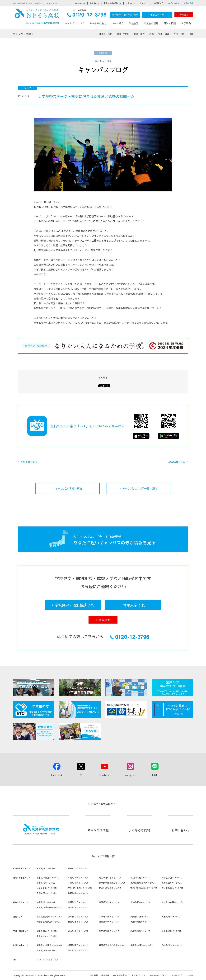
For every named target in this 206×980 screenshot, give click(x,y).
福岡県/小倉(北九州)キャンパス (50, 945)
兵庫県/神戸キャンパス (109, 922)
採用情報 (105, 975)
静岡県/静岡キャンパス (78, 902)
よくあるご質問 (139, 830)
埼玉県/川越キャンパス (140, 878)
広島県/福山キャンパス (109, 931)
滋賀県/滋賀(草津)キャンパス (49, 916)
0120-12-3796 (87, 16)
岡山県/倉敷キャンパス (78, 931)
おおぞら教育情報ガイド (104, 804)
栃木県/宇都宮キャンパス (48, 878)
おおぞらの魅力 (98, 23)
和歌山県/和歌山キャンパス (49, 922)
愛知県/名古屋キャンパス (173, 902)
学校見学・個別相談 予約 (125, 15)
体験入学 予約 (157, 15)
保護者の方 (159, 3)
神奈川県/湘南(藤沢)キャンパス (144, 888)
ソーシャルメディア (158, 975)
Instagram (130, 775)
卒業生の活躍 (151, 23)
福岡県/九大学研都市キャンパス (113, 945)
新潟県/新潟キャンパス (47, 893)
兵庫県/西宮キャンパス (78, 922)
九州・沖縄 (179, 34)
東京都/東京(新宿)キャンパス (143, 883)
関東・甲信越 (123, 34)
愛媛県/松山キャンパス (47, 936)
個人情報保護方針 (121, 975)
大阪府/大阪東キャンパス (141, 916)
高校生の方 (94, 3)
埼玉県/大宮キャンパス (172, 878)
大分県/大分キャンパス (47, 950)
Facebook (57, 775)
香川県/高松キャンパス (172, 931)
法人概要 (94, 975)
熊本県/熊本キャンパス (78, 950)
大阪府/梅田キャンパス (109, 916)
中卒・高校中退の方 (112, 3)
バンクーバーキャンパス (47, 959)
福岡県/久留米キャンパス (142, 945)
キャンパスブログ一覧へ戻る (140, 488)
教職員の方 (145, 3)
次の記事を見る (177, 462)
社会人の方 (130, 3)
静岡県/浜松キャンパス (109, 902)
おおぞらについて (75, 23)
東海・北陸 (139, 34)
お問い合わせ (181, 830)
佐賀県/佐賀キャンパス (172, 945)
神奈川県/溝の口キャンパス (80, 888)
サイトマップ (176, 975)
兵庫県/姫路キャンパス (140, 922)
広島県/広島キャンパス (140, 931)
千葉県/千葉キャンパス (78, 883)
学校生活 (134, 23)
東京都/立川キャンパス (172, 883)
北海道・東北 (106, 34)
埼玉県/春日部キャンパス (110, 878)
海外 (191, 34)
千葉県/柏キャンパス (46, 883)
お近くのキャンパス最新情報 (181, 3)
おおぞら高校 (37, 17)
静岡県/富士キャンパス (47, 902)
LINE (155, 775)
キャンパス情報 (22, 34)
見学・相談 (170, 23)
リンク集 (189, 975)
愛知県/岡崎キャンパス (140, 902)
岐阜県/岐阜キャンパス (78, 907)
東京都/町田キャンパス (47, 888)
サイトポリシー (139, 975)
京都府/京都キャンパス (78, 916)
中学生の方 (80, 3)
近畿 (151, 34)
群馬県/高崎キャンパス (78, 878)
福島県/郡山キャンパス (78, 868)
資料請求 (184, 15)
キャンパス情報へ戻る (69, 488)
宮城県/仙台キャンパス (47, 868)
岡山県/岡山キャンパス (47, 931)
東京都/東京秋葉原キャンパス (112, 883)
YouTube (105, 775)
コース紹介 (118, 23)
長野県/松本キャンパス (78, 893)
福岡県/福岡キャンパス (78, 945)
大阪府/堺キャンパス (171, 916)
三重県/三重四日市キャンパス (50, 907)
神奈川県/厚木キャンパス (173, 888)
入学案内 (186, 23)
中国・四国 (164, 34)
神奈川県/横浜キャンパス (110, 888)
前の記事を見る (29, 462)
